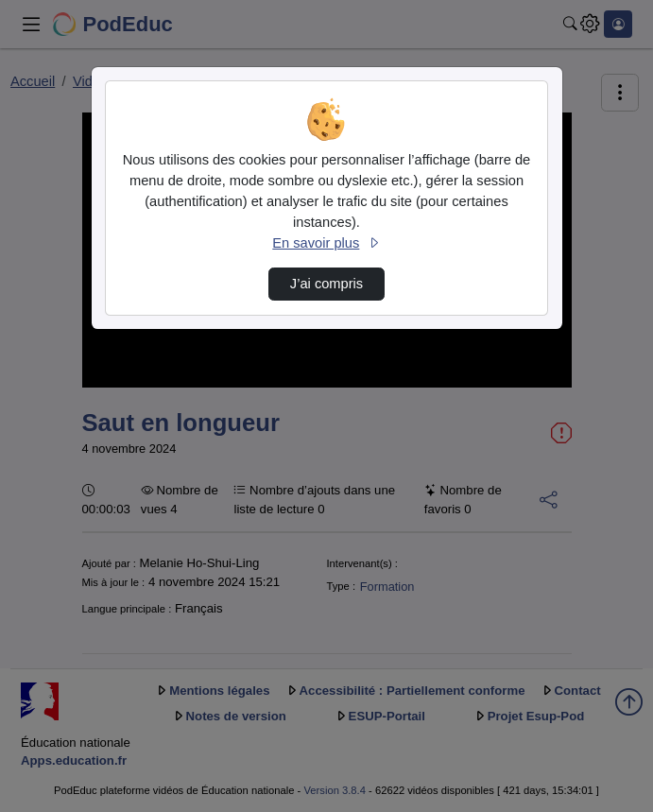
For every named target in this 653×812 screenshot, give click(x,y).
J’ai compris (326, 284)
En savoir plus (326, 243)
